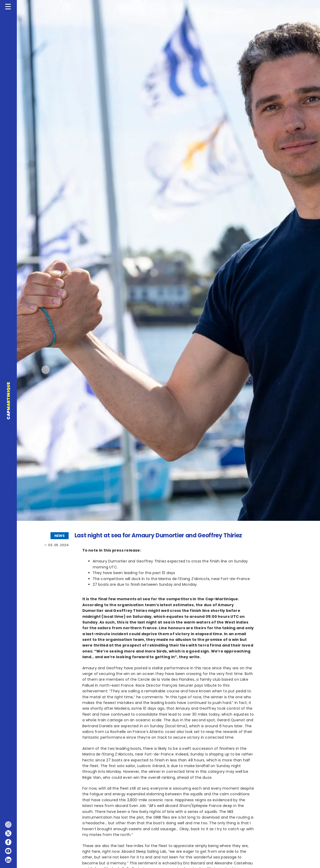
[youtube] (8, 851)
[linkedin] (8, 860)
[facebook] (8, 842)
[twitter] (8, 833)
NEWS (60, 536)
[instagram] (8, 825)
